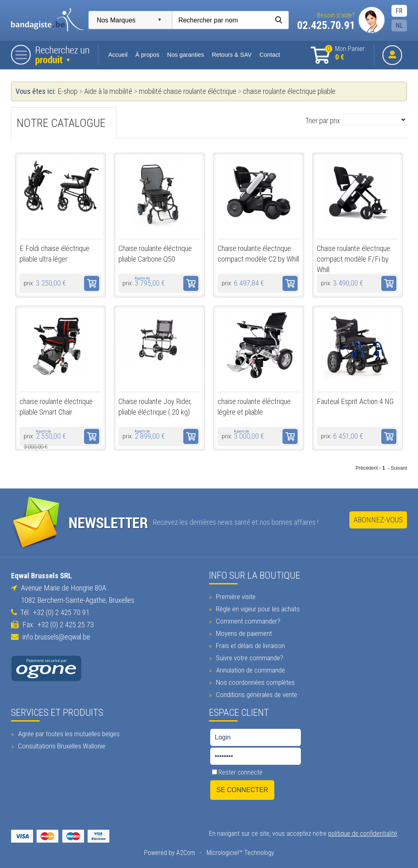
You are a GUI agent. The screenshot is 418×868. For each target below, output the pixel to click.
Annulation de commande (249, 669)
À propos (147, 55)
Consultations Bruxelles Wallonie (60, 745)
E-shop (67, 91)
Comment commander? (247, 620)
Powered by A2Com (169, 852)
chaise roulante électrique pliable (289, 91)
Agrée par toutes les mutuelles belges (67, 733)
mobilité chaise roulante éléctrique (187, 91)
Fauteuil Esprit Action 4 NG (355, 402)
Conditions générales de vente (256, 694)
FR (399, 11)
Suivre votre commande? (249, 657)
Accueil (118, 55)
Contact (269, 55)
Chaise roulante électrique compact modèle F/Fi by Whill (354, 259)
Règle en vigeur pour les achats (257, 608)
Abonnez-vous (379, 520)
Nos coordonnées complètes (254, 682)
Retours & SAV (231, 55)
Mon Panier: (346, 53)
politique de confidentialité (363, 833)
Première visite (235, 596)
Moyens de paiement (243, 633)
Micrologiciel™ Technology (240, 852)
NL (400, 26)
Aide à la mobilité (108, 91)
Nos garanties (185, 55)
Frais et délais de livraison (249, 645)
